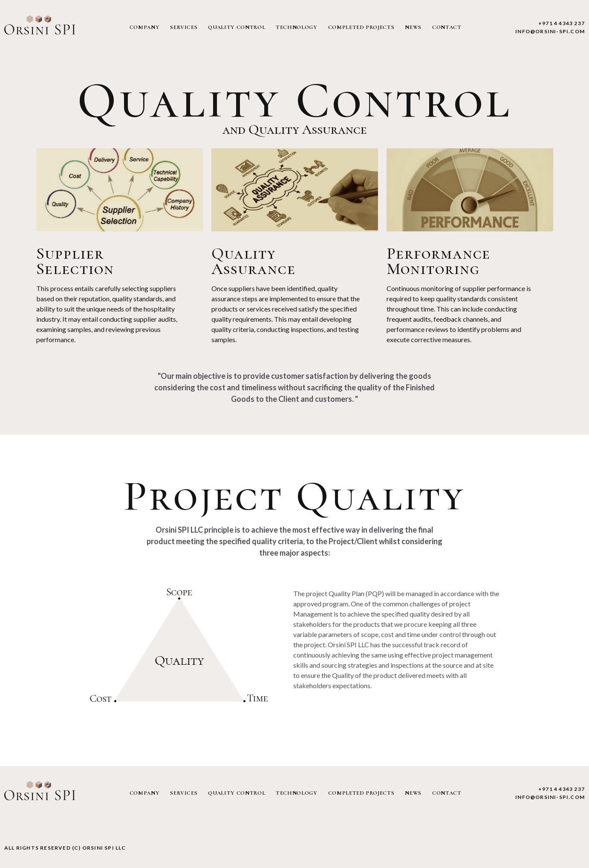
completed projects (361, 27)
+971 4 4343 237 (562, 23)
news (413, 27)
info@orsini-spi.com (550, 31)
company (145, 27)
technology (297, 27)
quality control (237, 27)
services (184, 27)
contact (447, 27)
